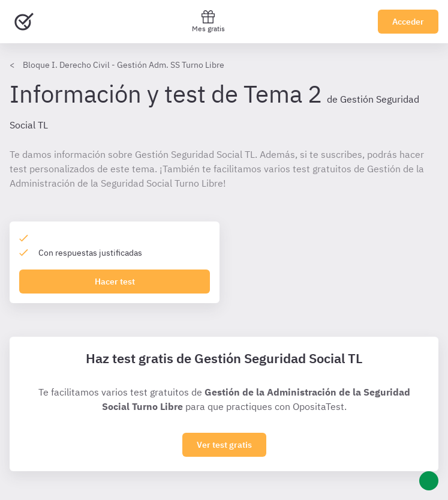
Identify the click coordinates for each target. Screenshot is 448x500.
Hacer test (115, 282)
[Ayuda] (429, 481)
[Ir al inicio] (24, 22)
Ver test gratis (224, 445)
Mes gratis (208, 21)
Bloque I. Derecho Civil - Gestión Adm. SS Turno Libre (124, 65)
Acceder (408, 22)
